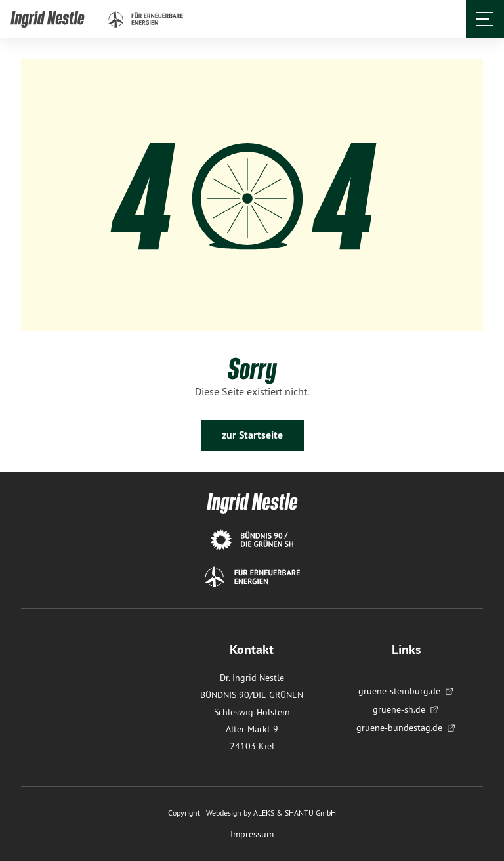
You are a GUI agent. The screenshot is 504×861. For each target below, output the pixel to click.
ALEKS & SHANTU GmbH (295, 813)
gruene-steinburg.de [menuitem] (406, 691)
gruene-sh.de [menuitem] (406, 709)
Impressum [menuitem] (252, 834)
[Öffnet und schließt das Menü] (485, 19)
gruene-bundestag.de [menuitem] (406, 728)
